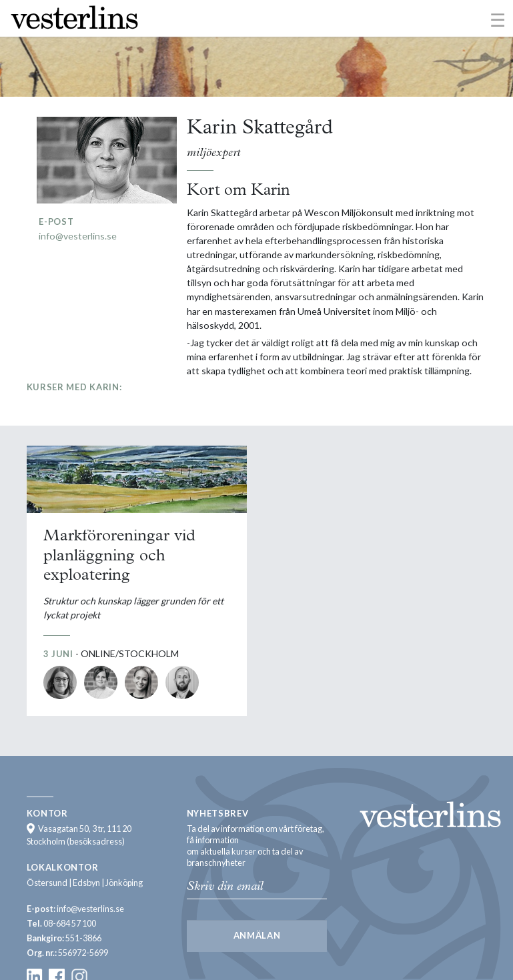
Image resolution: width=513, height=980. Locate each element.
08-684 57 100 (70, 924)
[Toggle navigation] (498, 19)
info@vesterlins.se (78, 236)
